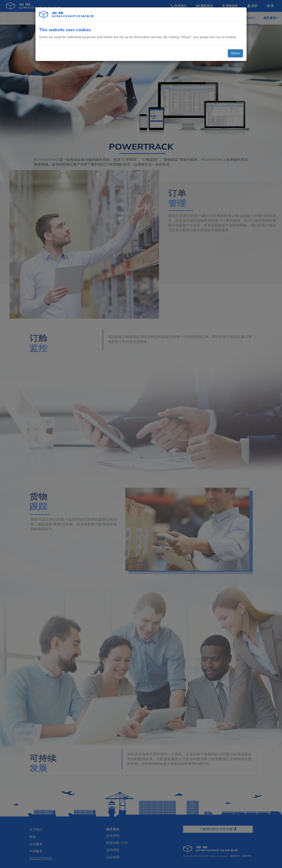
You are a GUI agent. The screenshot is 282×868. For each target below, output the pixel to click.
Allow (235, 53)
